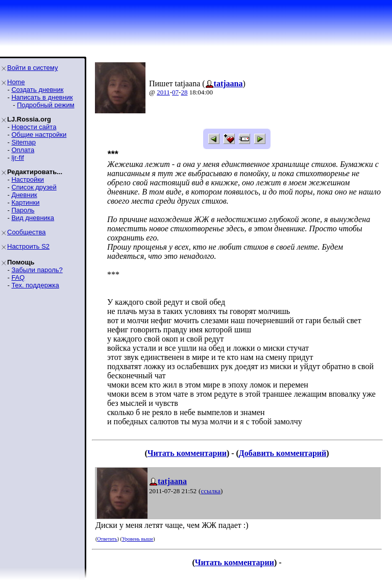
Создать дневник (37, 90)
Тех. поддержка (35, 285)
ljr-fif (18, 158)
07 (175, 92)
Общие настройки (39, 135)
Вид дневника (33, 218)
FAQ (18, 277)
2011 (163, 92)
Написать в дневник (42, 97)
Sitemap (23, 142)
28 (184, 92)
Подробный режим (45, 105)
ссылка (211, 491)
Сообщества (27, 232)
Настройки (28, 179)
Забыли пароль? (37, 270)
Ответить (107, 539)
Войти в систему (32, 68)
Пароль (23, 210)
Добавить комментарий (283, 453)
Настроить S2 (28, 246)
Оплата (23, 150)
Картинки (25, 202)
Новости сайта (34, 127)
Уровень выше (138, 539)
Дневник (24, 195)
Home (16, 82)
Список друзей (34, 187)
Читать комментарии (187, 453)
